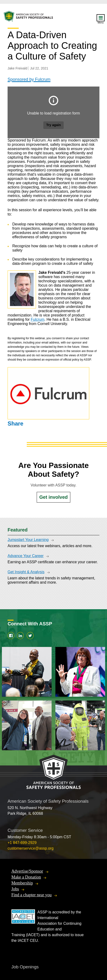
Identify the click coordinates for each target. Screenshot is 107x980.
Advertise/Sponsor (27, 871)
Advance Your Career (26, 556)
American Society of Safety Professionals (29, 17)
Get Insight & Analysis (26, 572)
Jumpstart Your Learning (28, 540)
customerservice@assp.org (31, 848)
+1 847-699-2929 (22, 843)
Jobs (15, 889)
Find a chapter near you (31, 895)
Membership (22, 883)
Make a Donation (26, 877)
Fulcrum (38, 319)
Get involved (53, 497)
